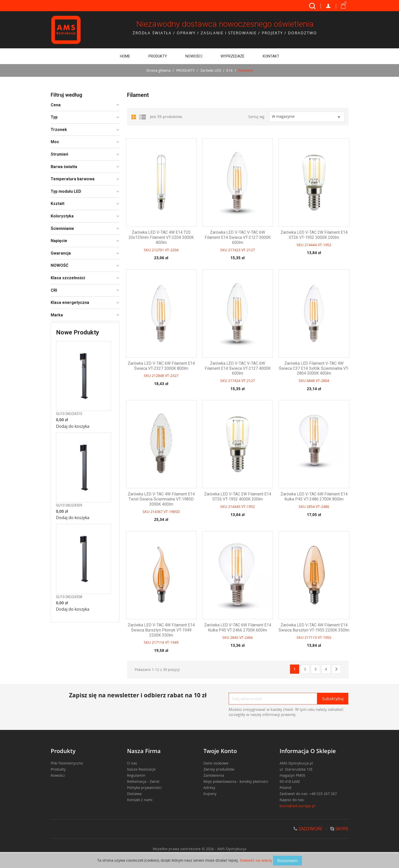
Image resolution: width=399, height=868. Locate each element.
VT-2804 (322, 381)
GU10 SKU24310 (69, 414)
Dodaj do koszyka (73, 426)
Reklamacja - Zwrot (143, 781)
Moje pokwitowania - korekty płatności (236, 781)
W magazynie (307, 117)
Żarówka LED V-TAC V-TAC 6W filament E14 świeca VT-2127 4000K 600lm (238, 368)
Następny (336, 670)
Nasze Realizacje (141, 769)
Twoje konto (220, 751)
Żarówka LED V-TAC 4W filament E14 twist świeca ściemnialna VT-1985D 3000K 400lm (161, 499)
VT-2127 (248, 250)
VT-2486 (322, 506)
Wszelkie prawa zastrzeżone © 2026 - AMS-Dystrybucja (199, 849)
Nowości (194, 56)
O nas (132, 763)
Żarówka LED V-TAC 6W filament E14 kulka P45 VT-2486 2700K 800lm (314, 497)
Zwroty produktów (219, 769)
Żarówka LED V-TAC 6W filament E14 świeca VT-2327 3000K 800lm (161, 366)
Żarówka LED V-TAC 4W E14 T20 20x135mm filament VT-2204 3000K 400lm (161, 237)
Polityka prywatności (144, 788)
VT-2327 (172, 376)
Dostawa (134, 794)
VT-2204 (172, 250)
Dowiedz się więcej (256, 860)
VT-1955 (325, 637)
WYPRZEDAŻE (232, 56)
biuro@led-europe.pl (298, 806)
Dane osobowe (216, 763)
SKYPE (339, 829)
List (142, 117)
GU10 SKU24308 (69, 597)
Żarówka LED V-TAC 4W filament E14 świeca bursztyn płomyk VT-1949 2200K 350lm (161, 630)
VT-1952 (325, 245)
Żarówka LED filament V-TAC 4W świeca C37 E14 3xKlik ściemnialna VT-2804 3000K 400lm (314, 368)
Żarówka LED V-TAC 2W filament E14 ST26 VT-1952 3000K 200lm (314, 235)
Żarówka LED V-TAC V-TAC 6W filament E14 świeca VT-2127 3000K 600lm (238, 237)
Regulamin (136, 775)
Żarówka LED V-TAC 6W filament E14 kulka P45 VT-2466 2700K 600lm (238, 628)
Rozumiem (287, 861)
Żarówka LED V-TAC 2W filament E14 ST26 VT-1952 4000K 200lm (238, 497)
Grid (135, 117)
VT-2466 (246, 637)
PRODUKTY (158, 56)
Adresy (209, 788)
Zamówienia (214, 775)
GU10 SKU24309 (69, 505)
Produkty (58, 769)
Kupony (210, 794)
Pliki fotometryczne (67, 763)
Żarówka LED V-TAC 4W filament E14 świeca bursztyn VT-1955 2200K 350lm (314, 628)
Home (125, 56)
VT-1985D (172, 512)
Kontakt (271, 56)
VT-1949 (172, 642)
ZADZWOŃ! (308, 829)
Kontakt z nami (140, 800)
